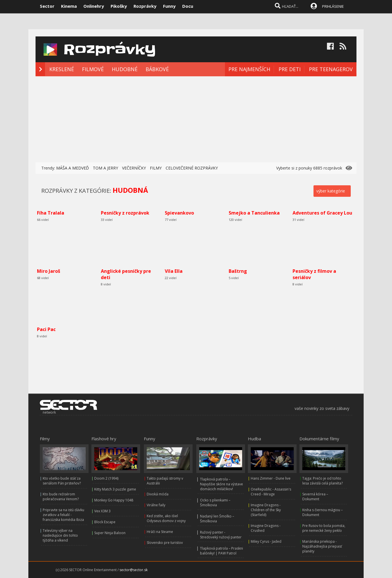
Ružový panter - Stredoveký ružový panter (221, 535)
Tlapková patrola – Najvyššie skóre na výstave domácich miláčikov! (222, 484)
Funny (169, 6)
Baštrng (238, 271)
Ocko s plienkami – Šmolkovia (215, 503)
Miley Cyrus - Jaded (266, 541)
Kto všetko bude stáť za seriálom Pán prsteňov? (62, 481)
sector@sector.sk (134, 570)
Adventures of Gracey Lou (322, 213)
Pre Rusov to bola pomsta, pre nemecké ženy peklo (324, 528)
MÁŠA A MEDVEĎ (72, 168)
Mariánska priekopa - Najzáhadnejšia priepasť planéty (322, 546)
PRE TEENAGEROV (331, 69)
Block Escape (105, 522)
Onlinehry (94, 6)
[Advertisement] (196, 119)
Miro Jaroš (49, 271)
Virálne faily (156, 505)
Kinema (69, 6)
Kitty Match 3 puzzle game (115, 489)
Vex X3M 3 (102, 511)
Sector (47, 6)
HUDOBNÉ (125, 69)
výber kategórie (331, 191)
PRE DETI (290, 69)
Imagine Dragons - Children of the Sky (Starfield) (266, 510)
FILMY (156, 168)
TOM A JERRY (105, 168)
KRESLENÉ (62, 69)
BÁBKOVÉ (157, 69)
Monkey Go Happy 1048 (114, 500)
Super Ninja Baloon (110, 533)
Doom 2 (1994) (106, 478)
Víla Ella (174, 271)
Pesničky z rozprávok (125, 213)
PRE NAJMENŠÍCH (249, 69)
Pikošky (119, 6)
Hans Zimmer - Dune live (271, 478)
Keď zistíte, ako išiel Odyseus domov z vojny (166, 518)
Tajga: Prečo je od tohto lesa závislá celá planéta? (323, 481)
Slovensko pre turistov (165, 543)
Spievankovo (179, 213)
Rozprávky (145, 6)
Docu (188, 6)
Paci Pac (46, 329)
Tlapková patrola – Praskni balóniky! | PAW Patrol (222, 551)
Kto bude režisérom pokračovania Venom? (61, 497)
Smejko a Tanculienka (254, 213)
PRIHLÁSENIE (333, 6)
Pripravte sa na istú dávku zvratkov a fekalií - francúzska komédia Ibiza (63, 515)
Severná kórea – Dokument (315, 497)
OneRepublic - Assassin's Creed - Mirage (271, 492)
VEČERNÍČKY (134, 168)
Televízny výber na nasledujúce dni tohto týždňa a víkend (60, 535)
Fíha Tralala (51, 213)
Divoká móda (158, 494)
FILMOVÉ (93, 69)
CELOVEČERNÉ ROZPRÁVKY (192, 168)
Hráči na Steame (160, 532)
